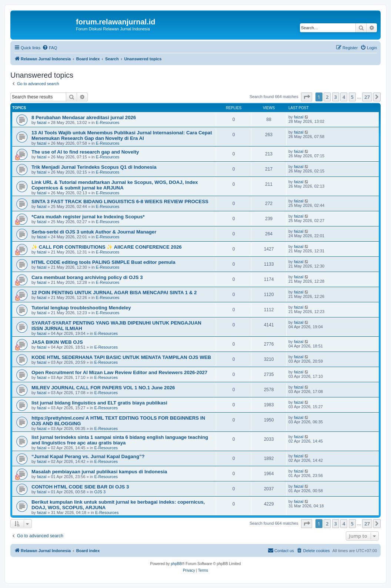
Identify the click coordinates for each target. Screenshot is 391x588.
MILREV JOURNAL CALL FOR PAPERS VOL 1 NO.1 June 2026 (103, 388)
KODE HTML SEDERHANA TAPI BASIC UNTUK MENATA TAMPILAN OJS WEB (121, 357)
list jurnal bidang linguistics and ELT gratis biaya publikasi (99, 403)
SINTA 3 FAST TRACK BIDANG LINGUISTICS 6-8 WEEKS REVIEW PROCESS (120, 201)
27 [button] (367, 97)
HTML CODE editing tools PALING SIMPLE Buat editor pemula (103, 262)
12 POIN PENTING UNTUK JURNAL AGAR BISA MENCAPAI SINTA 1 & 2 (114, 293)
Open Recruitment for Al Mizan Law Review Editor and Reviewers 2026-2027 (119, 372)
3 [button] (336, 97)
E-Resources (108, 122)
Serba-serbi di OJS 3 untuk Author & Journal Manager (94, 232)
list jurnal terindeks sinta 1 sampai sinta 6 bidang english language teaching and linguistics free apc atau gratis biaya (120, 440)
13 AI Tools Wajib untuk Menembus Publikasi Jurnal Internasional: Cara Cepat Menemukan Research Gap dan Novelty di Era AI (122, 135)
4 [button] (344, 97)
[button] (307, 97)
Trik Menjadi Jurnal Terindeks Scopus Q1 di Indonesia (94, 167)
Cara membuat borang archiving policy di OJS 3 (87, 277)
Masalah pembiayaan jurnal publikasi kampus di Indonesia (99, 472)
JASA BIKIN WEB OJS (57, 342)
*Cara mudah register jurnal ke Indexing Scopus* (88, 217)
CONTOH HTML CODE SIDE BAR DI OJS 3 (80, 487)
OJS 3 (100, 492)
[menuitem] (50, 48)
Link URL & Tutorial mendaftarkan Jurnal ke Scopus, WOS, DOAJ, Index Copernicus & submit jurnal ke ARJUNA (115, 185)
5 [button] (352, 97)
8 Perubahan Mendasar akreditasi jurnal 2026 (84, 117)
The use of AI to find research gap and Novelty (85, 152)
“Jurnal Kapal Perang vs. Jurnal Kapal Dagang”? (88, 456)
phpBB (176, 564)
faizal (42, 122)
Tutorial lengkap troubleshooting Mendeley (81, 308)
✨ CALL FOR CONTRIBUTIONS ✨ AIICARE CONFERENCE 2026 (107, 247)
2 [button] (327, 97)
